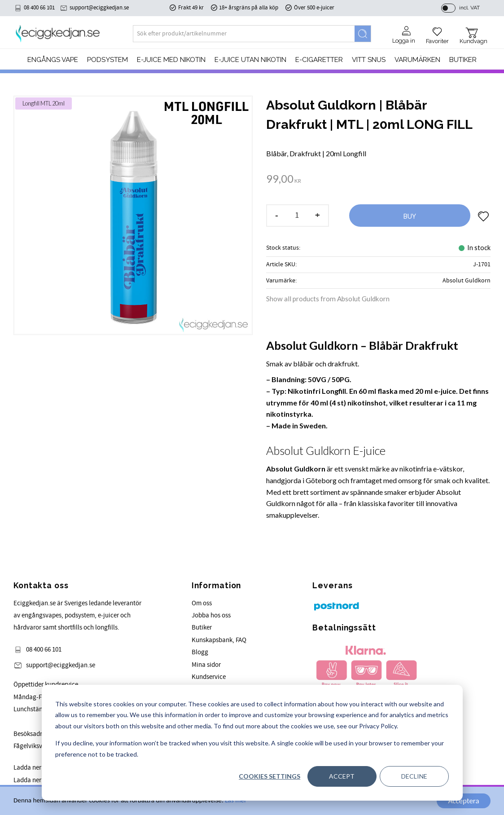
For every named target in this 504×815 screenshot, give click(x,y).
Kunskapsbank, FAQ (219, 640)
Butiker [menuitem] (463, 60)
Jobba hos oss (211, 615)
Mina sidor (206, 665)
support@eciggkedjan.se (99, 8)
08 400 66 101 (39, 8)
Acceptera (463, 801)
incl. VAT (469, 8)
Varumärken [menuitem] (417, 60)
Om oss (202, 603)
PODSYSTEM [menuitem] (107, 60)
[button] (437, 32)
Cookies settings (270, 776)
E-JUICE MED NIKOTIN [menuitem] (171, 60)
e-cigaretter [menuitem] (319, 60)
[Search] (363, 34)
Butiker (202, 628)
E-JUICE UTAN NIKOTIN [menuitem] (250, 60)
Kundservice (209, 677)
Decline (414, 776)
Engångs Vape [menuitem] (53, 60)
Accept (342, 776)
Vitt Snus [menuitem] (369, 60)
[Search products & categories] (244, 34)
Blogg (200, 652)
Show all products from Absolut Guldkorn (328, 299)
